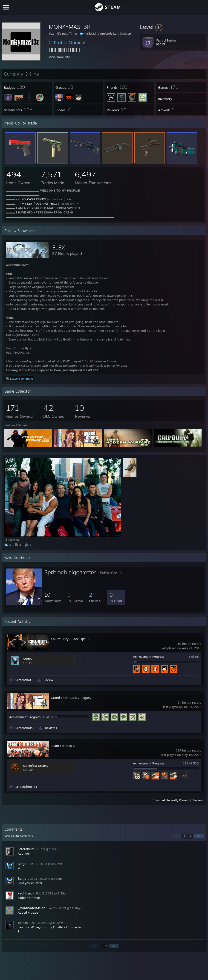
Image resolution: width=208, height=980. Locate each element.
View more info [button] (59, 57)
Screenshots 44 (26, 787)
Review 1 (50, 680)
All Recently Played (175, 800)
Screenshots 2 (25, 728)
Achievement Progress (149, 657)
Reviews (198, 800)
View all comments (19, 836)
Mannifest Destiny (36, 766)
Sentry (27, 659)
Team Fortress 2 (63, 746)
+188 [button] (183, 776)
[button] (173, 27)
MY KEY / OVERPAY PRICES (40, 204)
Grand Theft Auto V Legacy (71, 698)
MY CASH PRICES (34, 199)
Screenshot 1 (25, 680)
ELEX (59, 247)
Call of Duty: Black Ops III (70, 639)
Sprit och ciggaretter (70, 572)
